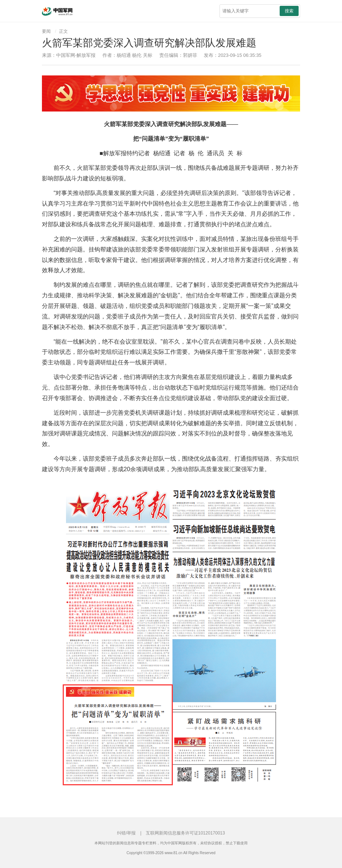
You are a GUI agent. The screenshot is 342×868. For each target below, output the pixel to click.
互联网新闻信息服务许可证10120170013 (185, 833)
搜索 (289, 11)
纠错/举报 (126, 833)
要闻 (46, 31)
